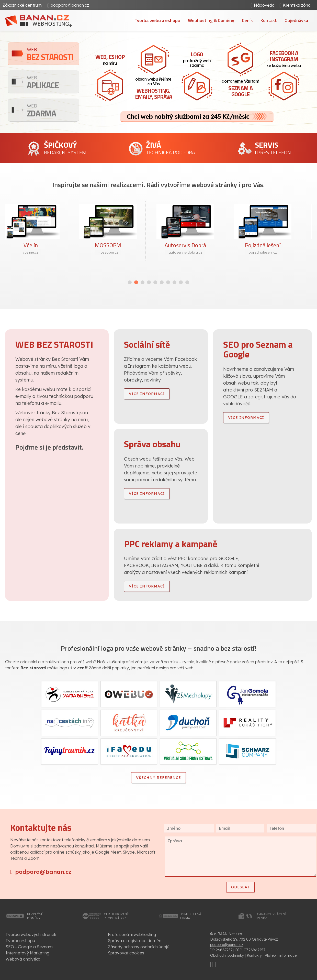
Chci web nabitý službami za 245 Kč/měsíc (188, 116)
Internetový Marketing (27, 953)
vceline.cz (42, 252)
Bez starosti (53, 55)
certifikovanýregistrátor (116, 916)
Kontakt (269, 20)
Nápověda (264, 5)
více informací (147, 394)
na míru (110, 59)
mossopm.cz (120, 252)
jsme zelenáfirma (191, 916)
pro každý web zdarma (197, 59)
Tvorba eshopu (20, 941)
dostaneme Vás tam (240, 89)
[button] (130, 282)
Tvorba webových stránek (31, 934)
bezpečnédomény (35, 916)
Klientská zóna (297, 5)
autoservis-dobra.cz (197, 252)
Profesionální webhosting (132, 934)
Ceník (247, 20)
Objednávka (296, 20)
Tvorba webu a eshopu (157, 20)
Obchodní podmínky (227, 955)
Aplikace (53, 83)
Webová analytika (23, 959)
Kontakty (254, 955)
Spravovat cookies (126, 953)
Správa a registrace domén (135, 941)
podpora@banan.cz (70, 5)
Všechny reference (158, 778)
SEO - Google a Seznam (29, 947)
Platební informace (281, 955)
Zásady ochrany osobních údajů (139, 947)
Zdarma (53, 111)
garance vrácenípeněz (272, 916)
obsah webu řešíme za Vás (153, 89)
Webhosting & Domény (211, 20)
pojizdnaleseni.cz (274, 252)
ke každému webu (284, 58)
